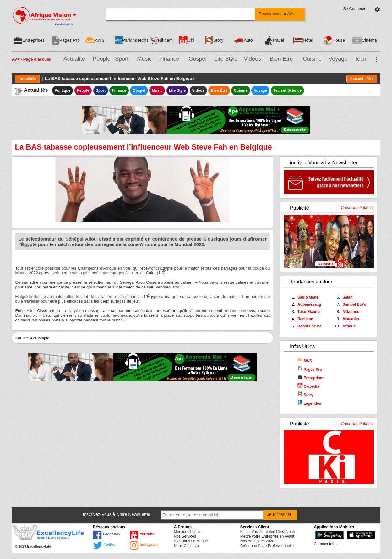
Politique (63, 90)
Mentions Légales (189, 532)
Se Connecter (355, 9)
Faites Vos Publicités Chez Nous (267, 532)
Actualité (74, 59)
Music (144, 59)
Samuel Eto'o (354, 304)
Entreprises (311, 378)
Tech (360, 59)
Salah (347, 297)
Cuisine (312, 59)
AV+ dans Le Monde (191, 541)
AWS (305, 361)
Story (305, 395)
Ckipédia (308, 386)
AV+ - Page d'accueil (31, 59)
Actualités (27, 79)
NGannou (351, 312)
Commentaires (326, 544)
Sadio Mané (308, 297)
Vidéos (252, 59)
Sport (122, 59)
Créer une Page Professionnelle (267, 546)
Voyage (338, 59)
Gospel (197, 59)
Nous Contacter (187, 546)
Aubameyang (309, 304)
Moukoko (351, 319)
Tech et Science (287, 90)
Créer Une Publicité (357, 208)
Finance (169, 59)
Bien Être (281, 59)
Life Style (226, 59)
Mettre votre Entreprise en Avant (267, 536)
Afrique (349, 326)
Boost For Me (310, 326)
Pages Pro (310, 370)
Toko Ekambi (309, 312)
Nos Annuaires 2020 (257, 541)
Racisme (305, 319)
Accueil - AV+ (362, 79)
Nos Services (185, 536)
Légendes (309, 403)
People (102, 59)
